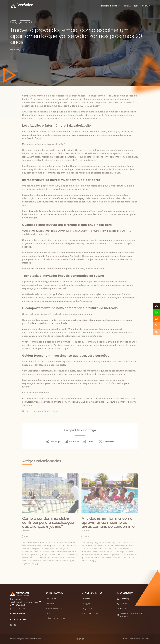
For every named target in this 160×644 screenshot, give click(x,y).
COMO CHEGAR (18, 614)
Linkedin (89, 441)
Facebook (72, 441)
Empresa (127, 6)
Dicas (14, 22)
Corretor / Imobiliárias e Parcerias (130, 615)
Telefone (123, 604)
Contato (146, 6)
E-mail (121, 608)
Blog (136, 6)
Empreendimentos (109, 6)
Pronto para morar (90, 613)
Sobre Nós (51, 599)
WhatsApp (123, 599)
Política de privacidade (56, 618)
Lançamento (87, 608)
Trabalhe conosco (54, 608)
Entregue (86, 604)
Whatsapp (54, 441)
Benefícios (51, 604)
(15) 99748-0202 (18, 609)
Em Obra (86, 599)
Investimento (25, 22)
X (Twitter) (106, 441)
